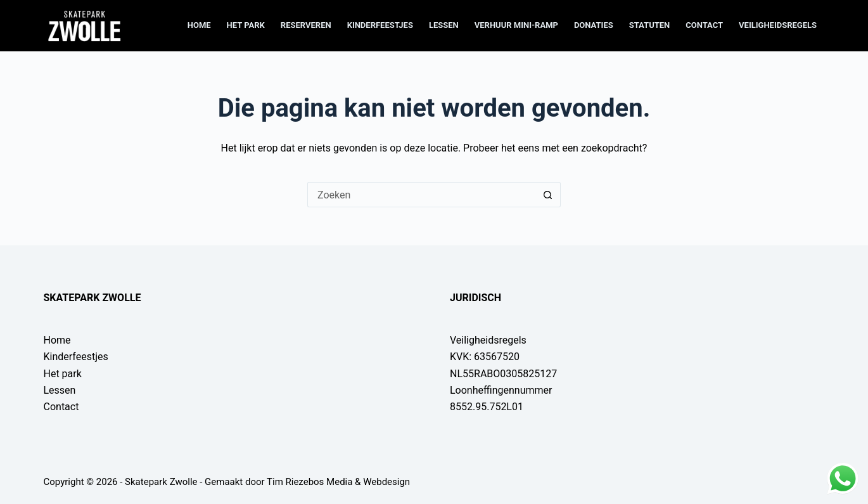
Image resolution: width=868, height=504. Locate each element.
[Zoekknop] (548, 195)
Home (199, 25)
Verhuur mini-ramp (516, 25)
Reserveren (306, 25)
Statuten (650, 25)
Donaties (594, 25)
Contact (704, 25)
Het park (246, 25)
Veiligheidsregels (778, 25)
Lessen (444, 25)
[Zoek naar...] (421, 195)
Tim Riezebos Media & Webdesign (338, 482)
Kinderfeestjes (380, 25)
